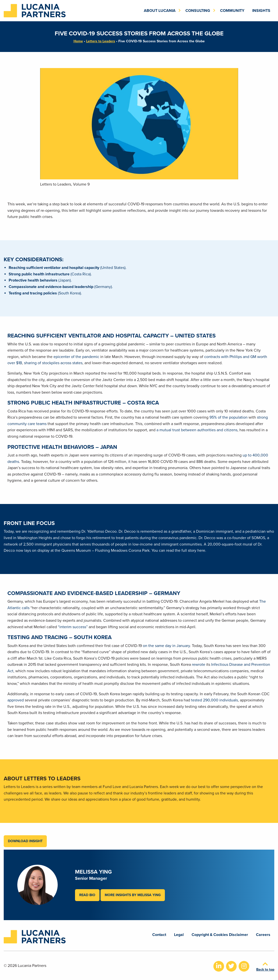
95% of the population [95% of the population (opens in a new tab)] (228, 417)
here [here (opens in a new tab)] (201, 550)
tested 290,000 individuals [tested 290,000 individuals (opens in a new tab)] (215, 700)
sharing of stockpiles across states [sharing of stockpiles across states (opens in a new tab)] (53, 363)
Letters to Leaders (101, 41)
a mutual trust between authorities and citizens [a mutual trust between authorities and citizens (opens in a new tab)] (197, 430)
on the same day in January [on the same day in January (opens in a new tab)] (166, 646)
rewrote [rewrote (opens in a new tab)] (199, 665)
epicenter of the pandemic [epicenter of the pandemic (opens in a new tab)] (76, 357)
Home (78, 41)
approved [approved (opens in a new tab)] (16, 700)
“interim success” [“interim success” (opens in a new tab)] (73, 627)
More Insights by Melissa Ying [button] (133, 895)
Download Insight (25, 841)
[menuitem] (161, 11)
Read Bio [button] (87, 895)
